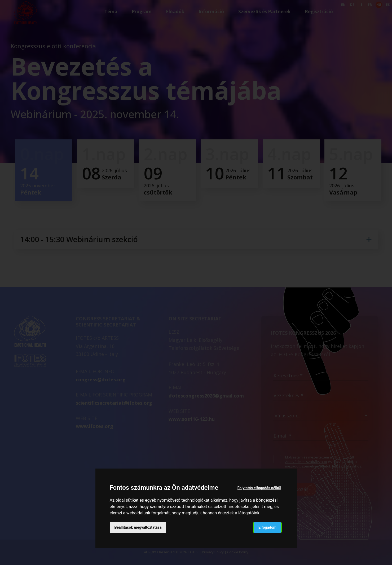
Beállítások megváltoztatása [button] (138, 527)
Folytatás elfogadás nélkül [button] (259, 488)
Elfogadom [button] (267, 527)
